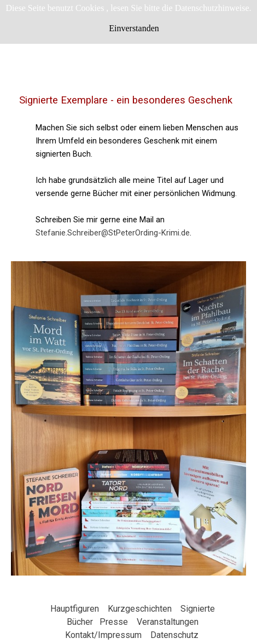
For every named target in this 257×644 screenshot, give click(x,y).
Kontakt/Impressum (103, 635)
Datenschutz (174, 635)
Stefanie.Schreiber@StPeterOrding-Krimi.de (113, 233)
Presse (114, 622)
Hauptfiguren (75, 609)
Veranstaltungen (168, 622)
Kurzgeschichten (140, 609)
